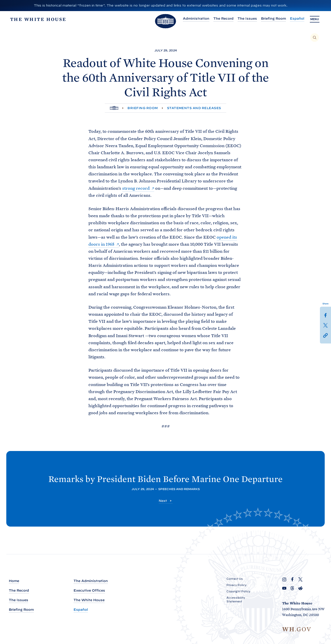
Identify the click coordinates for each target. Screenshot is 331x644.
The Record (221, 19)
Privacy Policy (236, 585)
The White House (89, 600)
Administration (194, 19)
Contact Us (235, 579)
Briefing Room (271, 19)
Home (14, 581)
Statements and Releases (194, 108)
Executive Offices (89, 590)
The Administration (91, 581)
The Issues (245, 19)
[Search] (315, 38)
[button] (325, 335)
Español (295, 19)
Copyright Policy (238, 591)
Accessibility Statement (236, 600)
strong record (136, 188)
